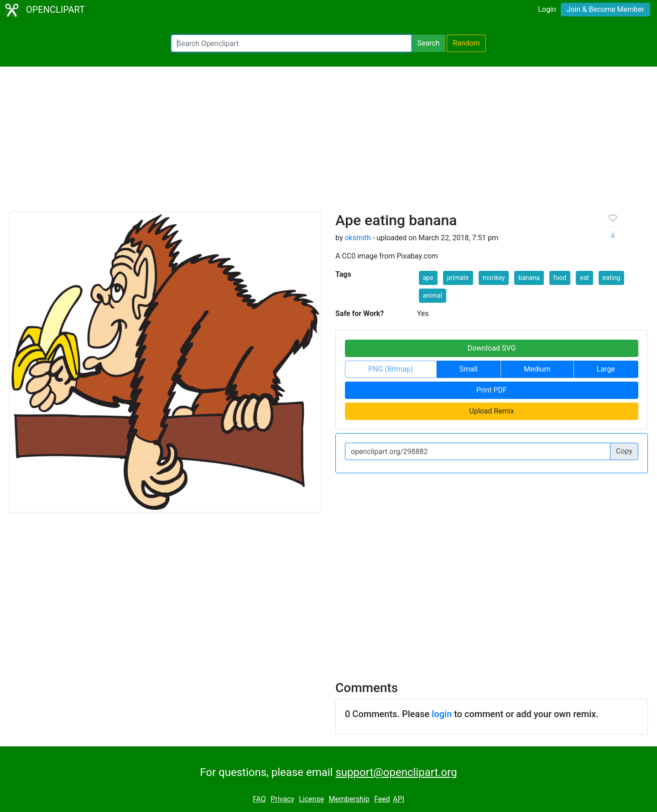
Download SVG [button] (492, 348)
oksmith (357, 238)
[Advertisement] (328, 143)
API (399, 799)
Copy (624, 451)
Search (428, 43)
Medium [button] (537, 369)
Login (547, 9)
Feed (382, 799)
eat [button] (584, 278)
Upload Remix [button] (491, 411)
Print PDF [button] (492, 390)
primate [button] (458, 278)
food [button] (560, 278)
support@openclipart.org (396, 772)
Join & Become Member (605, 9)
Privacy (282, 799)
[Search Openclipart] (291, 43)
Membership (349, 799)
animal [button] (433, 295)
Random (466, 43)
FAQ (259, 799)
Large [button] (606, 369)
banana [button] (529, 278)
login (442, 714)
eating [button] (612, 278)
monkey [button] (494, 278)
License (311, 799)
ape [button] (428, 278)
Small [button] (469, 369)
